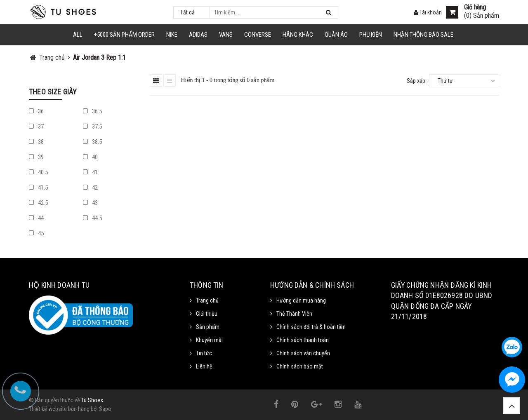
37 (36, 127)
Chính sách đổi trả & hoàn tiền (311, 327)
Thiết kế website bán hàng (59, 409)
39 (36, 157)
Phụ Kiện (371, 35)
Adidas (198, 35)
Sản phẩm (208, 327)
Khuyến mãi (209, 340)
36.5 (92, 111)
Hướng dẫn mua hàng (301, 300)
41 (90, 172)
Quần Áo (336, 35)
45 (36, 233)
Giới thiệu (207, 314)
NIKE (172, 35)
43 (90, 203)
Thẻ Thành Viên (294, 314)
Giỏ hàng (475, 7)
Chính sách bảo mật (300, 366)
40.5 (38, 172)
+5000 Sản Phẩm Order (124, 35)
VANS (226, 35)
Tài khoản (428, 12)
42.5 (38, 203)
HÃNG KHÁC (298, 35)
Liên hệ (204, 366)
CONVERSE (258, 35)
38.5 (92, 142)
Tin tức (204, 353)
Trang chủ (207, 300)
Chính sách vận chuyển (303, 353)
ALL (78, 35)
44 (36, 218)
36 (36, 111)
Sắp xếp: (417, 81)
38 (36, 142)
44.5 (92, 218)
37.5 (92, 127)
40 (90, 157)
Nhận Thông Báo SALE (423, 35)
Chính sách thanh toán (303, 340)
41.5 (38, 188)
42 (90, 188)
